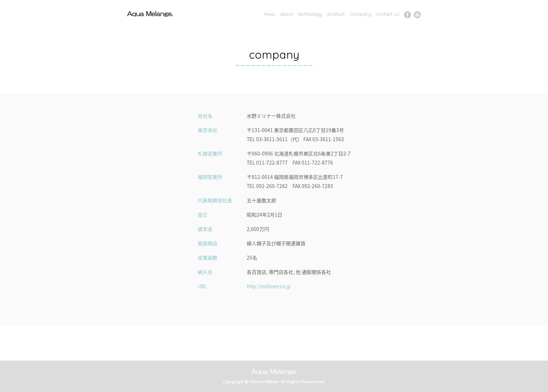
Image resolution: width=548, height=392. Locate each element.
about (286, 14)
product (336, 14)
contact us (388, 14)
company (360, 14)
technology (310, 14)
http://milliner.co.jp (269, 286)
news (269, 14)
